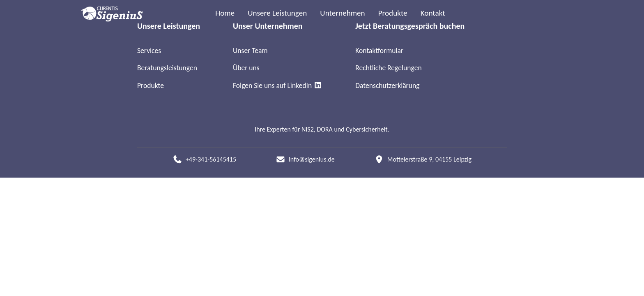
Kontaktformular (379, 51)
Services (149, 51)
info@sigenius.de (312, 159)
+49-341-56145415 (211, 159)
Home (225, 13)
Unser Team (250, 51)
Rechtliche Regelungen (388, 68)
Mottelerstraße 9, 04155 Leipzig (429, 159)
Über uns (246, 68)
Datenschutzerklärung (387, 86)
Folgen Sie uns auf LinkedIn (278, 86)
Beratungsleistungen (167, 68)
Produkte (393, 13)
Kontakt (433, 13)
